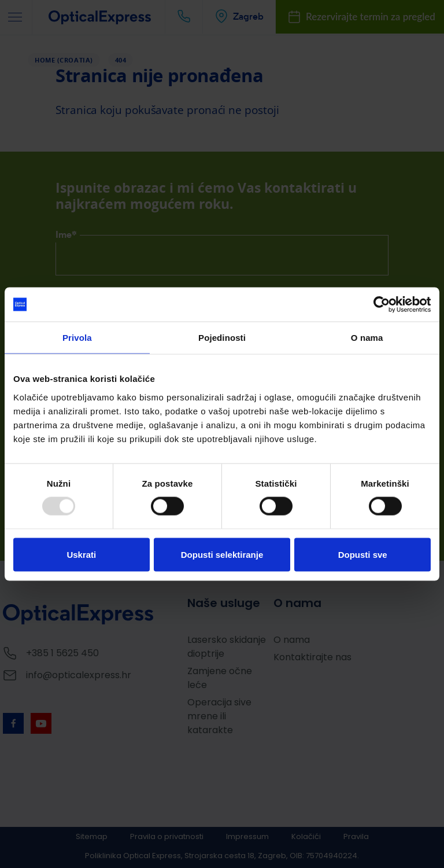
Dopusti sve (363, 555)
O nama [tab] (367, 338)
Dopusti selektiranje (222, 555)
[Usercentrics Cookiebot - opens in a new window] (380, 304)
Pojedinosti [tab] (222, 338)
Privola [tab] (77, 338)
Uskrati (81, 555)
